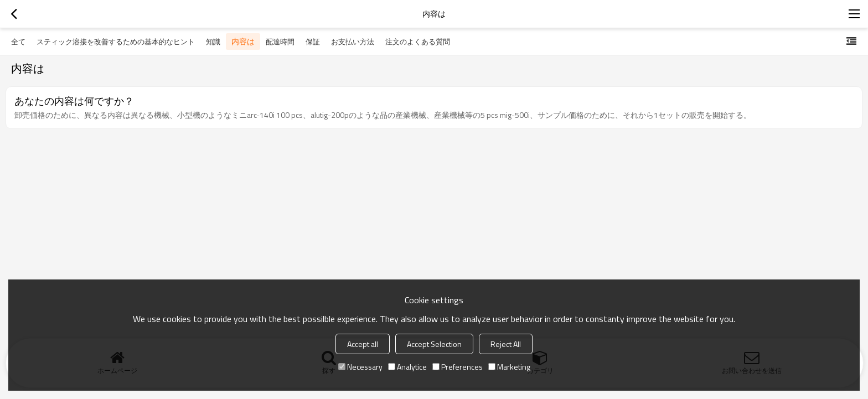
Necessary (360, 367)
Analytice (407, 367)
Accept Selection (434, 344)
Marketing (509, 367)
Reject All (506, 344)
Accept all (363, 344)
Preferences (458, 367)
